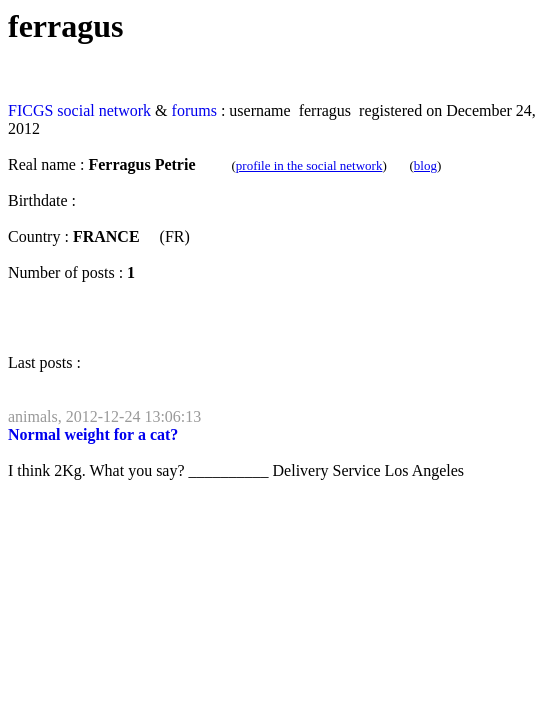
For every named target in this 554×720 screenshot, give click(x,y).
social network (104, 110)
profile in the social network (309, 165)
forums (194, 110)
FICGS (30, 110)
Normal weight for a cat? (93, 434)
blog (425, 165)
